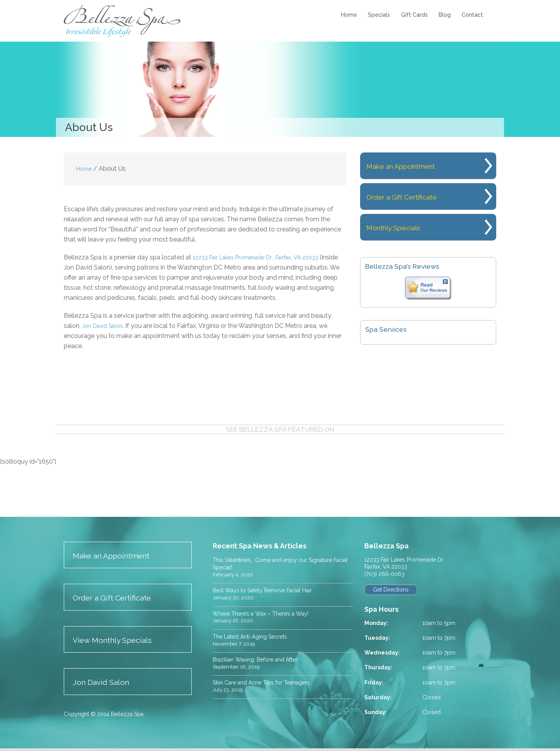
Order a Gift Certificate (414, 196)
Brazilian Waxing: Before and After (261, 660)
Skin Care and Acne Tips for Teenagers (268, 684)
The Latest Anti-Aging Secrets (256, 637)
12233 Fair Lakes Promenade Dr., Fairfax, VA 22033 (264, 257)
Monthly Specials (403, 227)
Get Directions (392, 590)
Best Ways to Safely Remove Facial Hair (270, 591)
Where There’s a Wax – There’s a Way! (267, 614)
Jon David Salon (105, 326)
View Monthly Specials (118, 642)
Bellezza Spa (123, 21)
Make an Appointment (414, 165)
